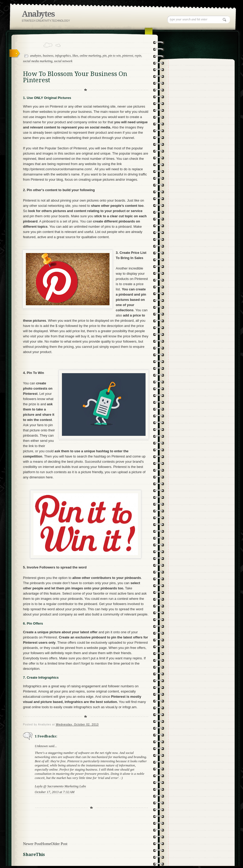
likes (75, 56)
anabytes (36, 56)
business (48, 56)
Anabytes (38, 14)
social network (63, 61)
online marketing (90, 56)
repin (138, 56)
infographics (63, 56)
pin (105, 56)
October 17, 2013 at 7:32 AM (55, 792)
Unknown (41, 746)
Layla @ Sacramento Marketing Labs (60, 786)
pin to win (114, 56)
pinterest (128, 56)
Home (46, 844)
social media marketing (38, 61)
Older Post (59, 844)
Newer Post (32, 844)
